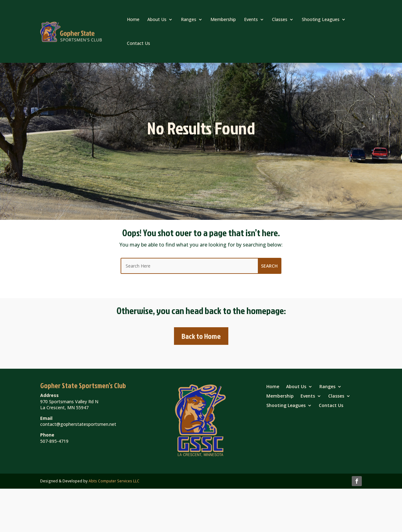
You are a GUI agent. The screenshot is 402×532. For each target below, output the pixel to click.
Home (133, 19)
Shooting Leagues (321, 19)
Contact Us (139, 43)
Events (251, 19)
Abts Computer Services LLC (114, 481)
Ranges (189, 19)
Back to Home (201, 336)
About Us (157, 19)
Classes (280, 19)
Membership (223, 19)
